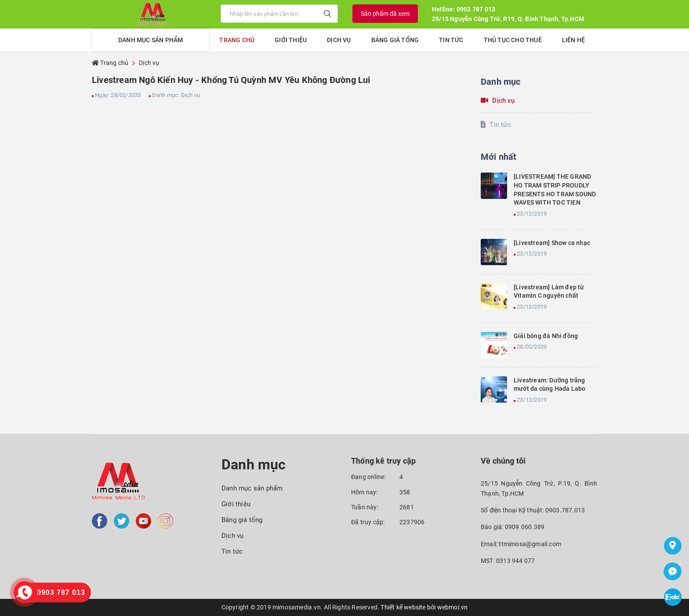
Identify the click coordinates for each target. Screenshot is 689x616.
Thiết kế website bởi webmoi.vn (424, 607)
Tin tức (451, 40)
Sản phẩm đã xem (385, 14)
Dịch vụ (339, 40)
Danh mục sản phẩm (252, 488)
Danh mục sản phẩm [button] (150, 40)
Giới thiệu (291, 40)
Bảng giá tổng (395, 40)
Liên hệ (573, 40)
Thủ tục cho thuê (513, 40)
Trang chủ (237, 40)
